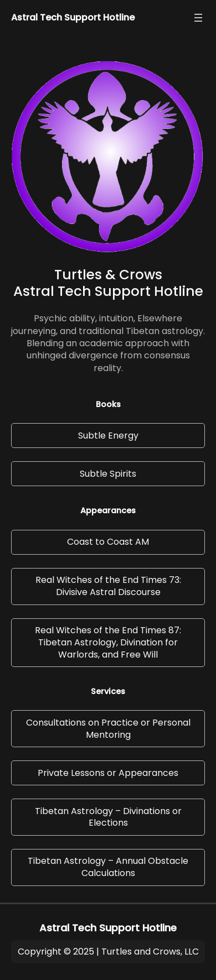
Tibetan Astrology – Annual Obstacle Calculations (108, 867)
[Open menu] (198, 18)
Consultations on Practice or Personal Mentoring (108, 729)
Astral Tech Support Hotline (73, 17)
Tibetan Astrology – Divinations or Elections (108, 817)
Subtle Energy (108, 436)
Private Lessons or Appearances (108, 773)
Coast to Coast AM (108, 542)
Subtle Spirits (108, 474)
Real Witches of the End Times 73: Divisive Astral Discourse (108, 586)
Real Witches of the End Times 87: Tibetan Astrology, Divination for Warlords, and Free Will (108, 642)
